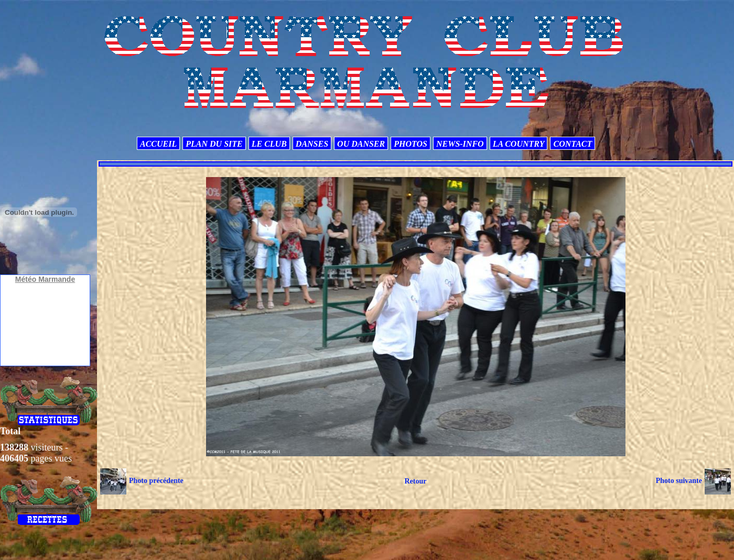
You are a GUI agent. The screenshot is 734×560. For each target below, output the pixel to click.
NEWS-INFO (460, 144)
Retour (415, 481)
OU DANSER (361, 144)
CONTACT (573, 144)
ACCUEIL (158, 144)
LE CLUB (269, 144)
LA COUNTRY (519, 144)
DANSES (312, 144)
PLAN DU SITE (214, 144)
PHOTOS (411, 144)
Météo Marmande (45, 279)
